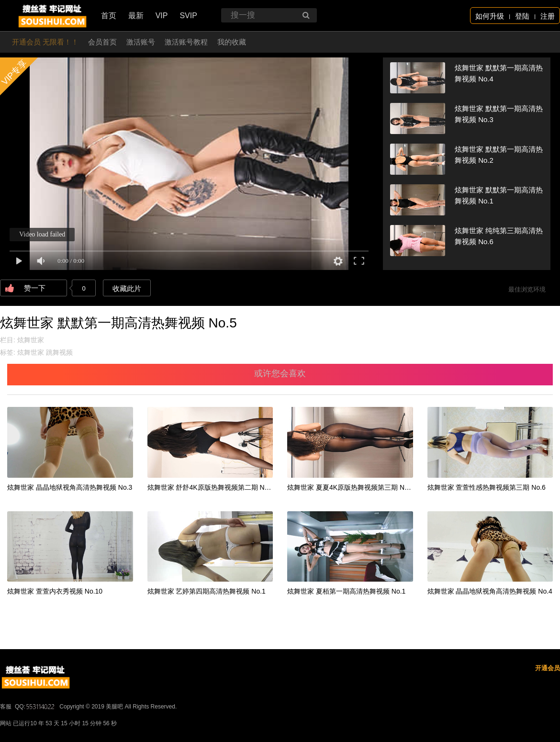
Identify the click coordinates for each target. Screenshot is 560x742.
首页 (109, 16)
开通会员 (548, 668)
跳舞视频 (59, 352)
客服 (6, 707)
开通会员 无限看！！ (45, 42)
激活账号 (141, 42)
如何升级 (490, 16)
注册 (548, 16)
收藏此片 (127, 288)
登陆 (522, 16)
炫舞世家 (31, 340)
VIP (162, 16)
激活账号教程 (186, 42)
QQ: (35, 707)
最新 (136, 16)
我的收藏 (232, 42)
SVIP (188, 16)
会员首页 (102, 42)
